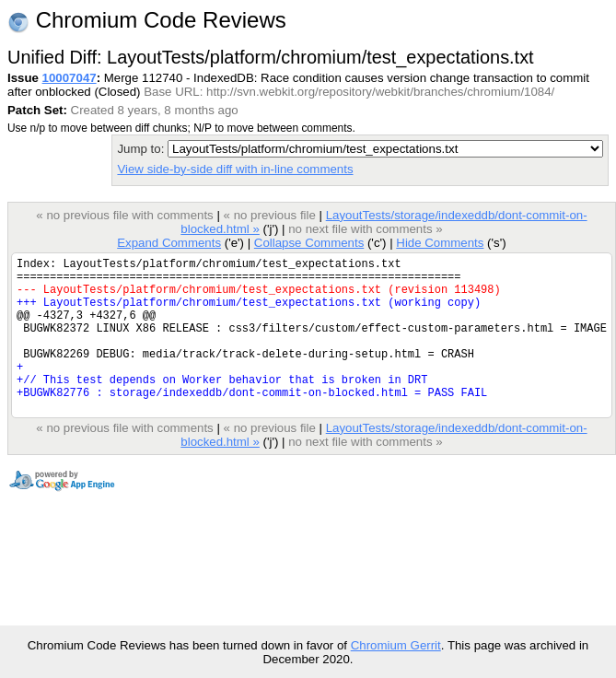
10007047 (70, 78)
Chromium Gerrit (396, 645)
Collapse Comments (309, 243)
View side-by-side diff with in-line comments (235, 169)
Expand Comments (169, 243)
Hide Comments (440, 243)
